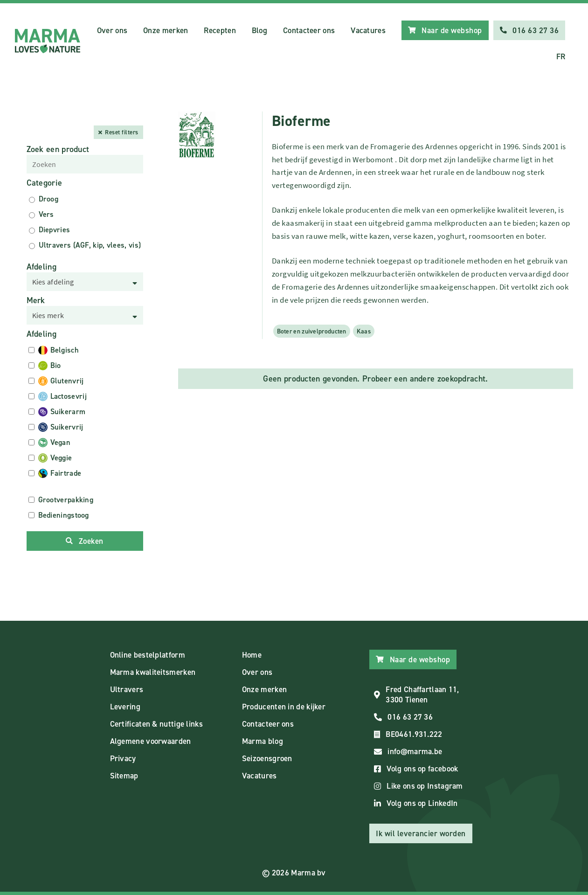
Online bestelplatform (148, 655)
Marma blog (263, 741)
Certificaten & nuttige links (156, 724)
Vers (46, 214)
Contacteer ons (309, 30)
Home (252, 655)
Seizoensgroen (267, 758)
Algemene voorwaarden (151, 741)
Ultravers (127, 689)
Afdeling (42, 267)
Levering (125, 707)
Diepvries (55, 230)
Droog (49, 199)
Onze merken (166, 30)
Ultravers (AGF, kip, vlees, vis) (90, 245)
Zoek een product (58, 149)
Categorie (45, 183)
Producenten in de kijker (284, 707)
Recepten (220, 30)
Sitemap (124, 776)
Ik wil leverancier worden (421, 833)
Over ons (112, 30)
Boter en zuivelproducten (312, 331)
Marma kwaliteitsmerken (153, 672)
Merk (36, 300)
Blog (259, 30)
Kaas (364, 331)
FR (561, 56)
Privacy (123, 758)
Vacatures (368, 30)
